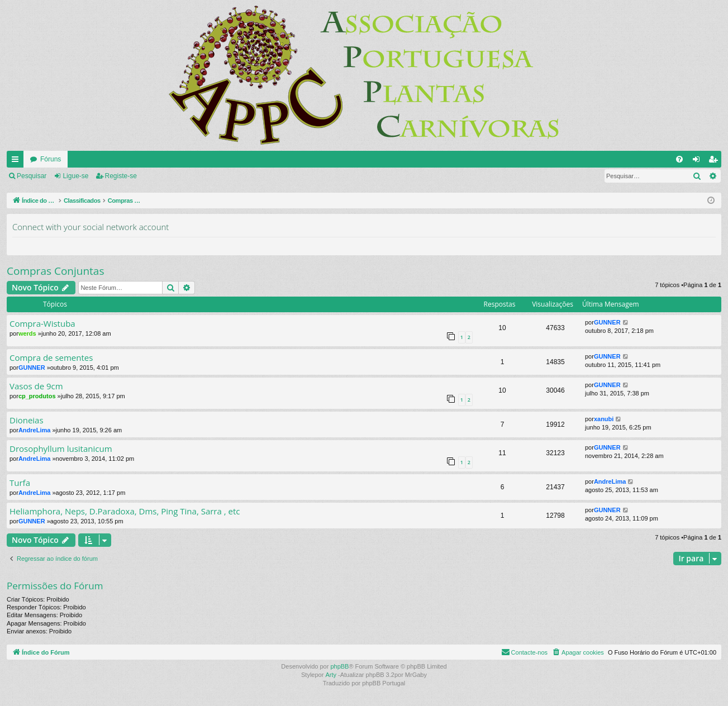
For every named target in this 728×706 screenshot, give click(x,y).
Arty (331, 675)
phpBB (339, 666)
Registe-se (121, 176)
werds (27, 333)
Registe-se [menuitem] (715, 161)
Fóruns (51, 159)
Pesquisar (32, 176)
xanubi (604, 419)
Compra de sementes (51, 358)
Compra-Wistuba (42, 324)
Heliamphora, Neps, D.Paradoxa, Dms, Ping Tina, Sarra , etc (125, 511)
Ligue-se (75, 176)
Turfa (20, 483)
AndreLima (34, 430)
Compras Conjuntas (55, 271)
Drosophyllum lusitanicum (61, 449)
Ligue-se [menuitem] (699, 161)
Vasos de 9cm (36, 386)
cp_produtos (37, 396)
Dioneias (27, 420)
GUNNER (607, 322)
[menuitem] (679, 159)
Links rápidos (17, 161)
